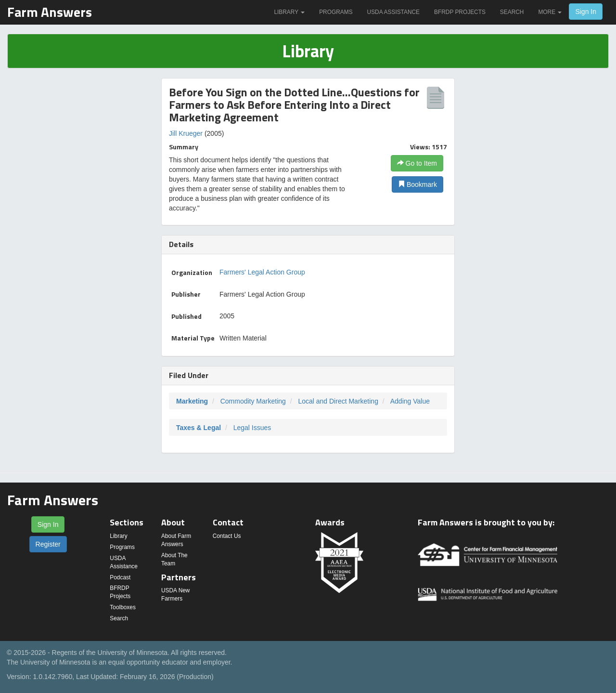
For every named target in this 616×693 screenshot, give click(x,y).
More (550, 12)
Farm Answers (50, 12)
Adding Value (410, 401)
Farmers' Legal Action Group (262, 272)
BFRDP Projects (460, 12)
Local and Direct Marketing (338, 401)
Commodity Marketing (253, 401)
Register (48, 544)
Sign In (586, 12)
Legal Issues (252, 428)
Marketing (192, 401)
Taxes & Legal (199, 428)
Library (289, 12)
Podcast (120, 577)
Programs (336, 12)
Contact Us (227, 536)
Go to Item (417, 163)
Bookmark (417, 184)
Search (512, 12)
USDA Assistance (393, 12)
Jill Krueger (186, 133)
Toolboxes (123, 607)
